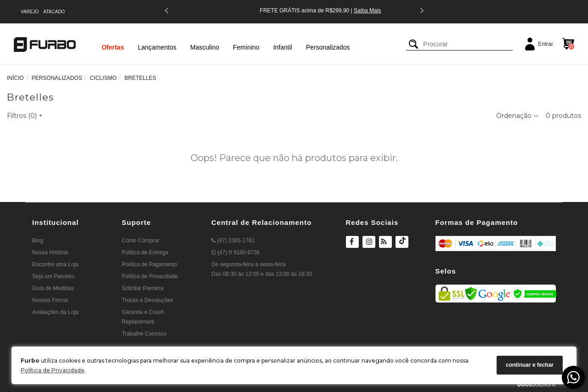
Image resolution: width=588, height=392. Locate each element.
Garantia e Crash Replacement (143, 317)
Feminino (246, 47)
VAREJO (30, 12)
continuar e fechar (530, 365)
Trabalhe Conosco (144, 334)
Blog (38, 241)
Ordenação (517, 116)
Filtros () (25, 116)
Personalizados (328, 47)
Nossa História (50, 252)
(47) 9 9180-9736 (235, 252)
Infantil (283, 47)
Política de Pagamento (150, 264)
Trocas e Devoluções (147, 300)
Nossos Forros (50, 300)
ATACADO (54, 12)
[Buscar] (413, 44)
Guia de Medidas (53, 288)
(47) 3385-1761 (233, 241)
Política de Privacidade (53, 370)
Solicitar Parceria (143, 288)
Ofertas (113, 47)
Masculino (205, 47)
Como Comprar (141, 241)
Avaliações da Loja (55, 312)
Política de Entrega (145, 252)
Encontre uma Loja (55, 264)
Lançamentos (157, 47)
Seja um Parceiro (53, 276)
